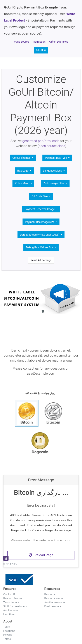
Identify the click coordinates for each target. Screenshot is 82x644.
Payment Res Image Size (40, 222)
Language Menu (53, 171)
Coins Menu (23, 184)
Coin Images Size (54, 184)
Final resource (53, 606)
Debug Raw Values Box (40, 247)
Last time (9, 614)
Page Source (22, 42)
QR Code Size (40, 196)
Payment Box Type (56, 158)
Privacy (8, 635)
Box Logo (23, 171)
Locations (9, 631)
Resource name (54, 598)
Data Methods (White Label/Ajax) (40, 235)
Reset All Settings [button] (41, 260)
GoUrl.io (41, 50)
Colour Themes (22, 158)
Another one (10, 610)
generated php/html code (41, 141)
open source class (52, 146)
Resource (50, 594)
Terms (7, 639)
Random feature (13, 598)
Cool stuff (9, 594)
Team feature (11, 602)
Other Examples (59, 42)
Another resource (55, 602)
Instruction (39, 42)
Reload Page (41, 555)
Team (7, 627)
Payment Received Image (40, 209)
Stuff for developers (15, 606)
